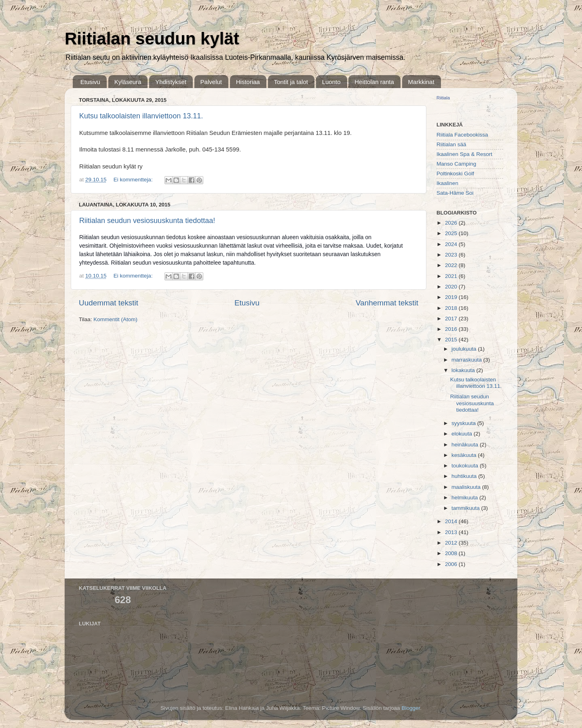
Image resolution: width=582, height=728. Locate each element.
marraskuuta (467, 360)
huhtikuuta (465, 476)
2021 (452, 276)
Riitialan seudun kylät (152, 39)
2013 (452, 532)
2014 (452, 521)
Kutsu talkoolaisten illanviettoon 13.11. (141, 116)
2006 (452, 564)
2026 (452, 223)
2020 (452, 287)
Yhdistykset (171, 82)
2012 (452, 543)
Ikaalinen (447, 183)
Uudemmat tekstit (109, 303)
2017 (452, 319)
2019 (452, 297)
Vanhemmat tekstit (387, 303)
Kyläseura (128, 82)
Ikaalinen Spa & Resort (464, 154)
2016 (452, 329)
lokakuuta (464, 370)
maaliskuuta (467, 487)
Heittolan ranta (374, 82)
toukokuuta (466, 466)
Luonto (331, 82)
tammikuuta (466, 508)
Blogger (411, 708)
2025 (452, 233)
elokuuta (463, 434)
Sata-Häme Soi (455, 193)
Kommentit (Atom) (115, 319)
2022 (452, 265)
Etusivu (90, 82)
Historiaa (248, 82)
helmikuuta (465, 498)
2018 (452, 308)
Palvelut (211, 82)
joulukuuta (465, 349)
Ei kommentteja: (134, 180)
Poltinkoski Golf (455, 174)
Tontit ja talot (291, 82)
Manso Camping (456, 164)
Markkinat (421, 82)
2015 (452, 340)
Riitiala (443, 98)
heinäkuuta (466, 445)
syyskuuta (464, 423)
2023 (452, 255)
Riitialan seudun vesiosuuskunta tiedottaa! (147, 221)
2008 (452, 553)
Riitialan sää (451, 144)
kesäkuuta (465, 455)
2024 (452, 244)
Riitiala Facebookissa (462, 135)
